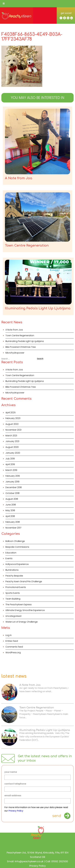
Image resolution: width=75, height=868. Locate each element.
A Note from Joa (14, 330)
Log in (9, 635)
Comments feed (14, 647)
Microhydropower (15, 353)
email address (13, 796)
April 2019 (10, 464)
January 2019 (12, 482)
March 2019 (11, 470)
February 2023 (13, 418)
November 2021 (13, 430)
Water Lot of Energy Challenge (22, 622)
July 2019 (10, 459)
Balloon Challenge (15, 541)
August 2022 (12, 424)
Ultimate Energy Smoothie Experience (25, 610)
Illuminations (12, 570)
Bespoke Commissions (17, 547)
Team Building (13, 599)
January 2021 (12, 441)
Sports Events (13, 593)
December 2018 (14, 487)
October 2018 (12, 493)
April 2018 (10, 516)
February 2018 (13, 522)
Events (9, 558)
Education (11, 553)
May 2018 (10, 510)
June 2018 (11, 505)
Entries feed (12, 641)
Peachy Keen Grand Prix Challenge (24, 581)
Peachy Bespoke (14, 576)
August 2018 (12, 499)
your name (11, 772)
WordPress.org (13, 653)
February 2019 (13, 476)
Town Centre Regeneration (20, 335)
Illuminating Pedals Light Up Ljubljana (25, 341)
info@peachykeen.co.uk (29, 861)
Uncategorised (13, 616)
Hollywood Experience (17, 564)
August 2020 (12, 447)
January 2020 (13, 453)
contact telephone (15, 784)
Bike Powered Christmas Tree (21, 347)
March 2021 (11, 436)
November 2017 (13, 528)
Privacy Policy (16, 811)
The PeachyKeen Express (19, 605)
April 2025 (10, 413)
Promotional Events (16, 587)
